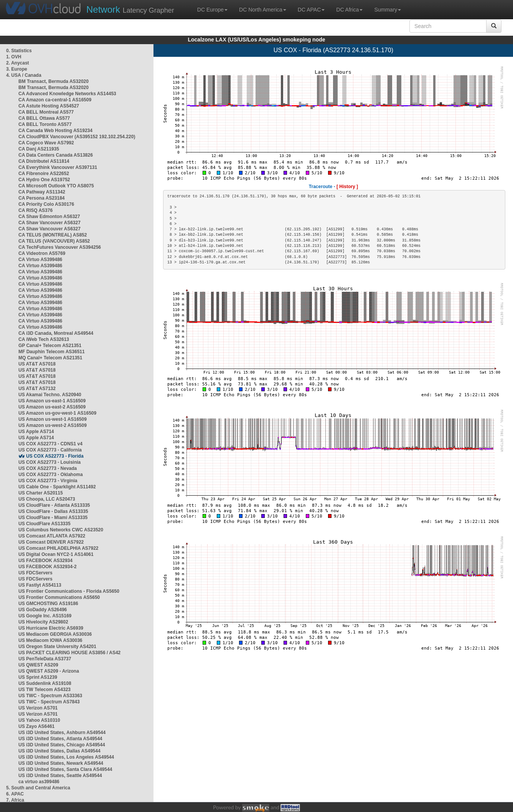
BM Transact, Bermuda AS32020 (54, 81)
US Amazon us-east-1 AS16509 (52, 401)
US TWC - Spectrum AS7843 (49, 702)
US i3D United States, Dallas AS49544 (59, 751)
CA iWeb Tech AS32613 (44, 339)
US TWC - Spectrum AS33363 (50, 696)
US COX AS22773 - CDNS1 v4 (50, 444)
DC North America (263, 10)
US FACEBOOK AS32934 (45, 561)
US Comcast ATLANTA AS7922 (52, 536)
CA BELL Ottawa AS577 (44, 118)
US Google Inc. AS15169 (45, 616)
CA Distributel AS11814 (44, 161)
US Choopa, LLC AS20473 (47, 499)
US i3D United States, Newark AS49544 (61, 763)
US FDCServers (35, 573)
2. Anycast (18, 63)
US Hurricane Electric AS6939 (51, 628)
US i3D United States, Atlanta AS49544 (60, 739)
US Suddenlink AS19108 (45, 683)
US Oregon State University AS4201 (57, 647)
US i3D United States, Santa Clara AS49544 (65, 769)
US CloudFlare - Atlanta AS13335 (54, 505)
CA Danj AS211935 (39, 149)
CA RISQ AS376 (35, 210)
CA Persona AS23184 (42, 198)
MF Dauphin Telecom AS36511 (52, 352)
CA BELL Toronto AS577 (45, 124)
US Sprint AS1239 (38, 677)
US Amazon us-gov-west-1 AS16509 (57, 413)
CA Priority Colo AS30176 (46, 204)
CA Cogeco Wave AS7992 (46, 143)
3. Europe (17, 69)
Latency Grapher (130, 9)
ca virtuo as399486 (39, 782)
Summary (388, 10)
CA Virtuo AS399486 (40, 260)
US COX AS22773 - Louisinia (49, 462)
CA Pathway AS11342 (42, 192)
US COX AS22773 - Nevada (48, 468)
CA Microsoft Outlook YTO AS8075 (56, 186)
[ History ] (347, 187)
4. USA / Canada (24, 75)
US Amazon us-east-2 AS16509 (52, 407)
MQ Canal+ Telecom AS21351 (50, 358)
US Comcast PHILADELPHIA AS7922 (59, 548)
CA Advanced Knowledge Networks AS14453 (67, 94)
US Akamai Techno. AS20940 (50, 395)
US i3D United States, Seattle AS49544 (60, 776)
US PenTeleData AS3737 (45, 659)
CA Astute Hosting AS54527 (49, 106)
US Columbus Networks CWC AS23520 (61, 530)
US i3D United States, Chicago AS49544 (62, 745)
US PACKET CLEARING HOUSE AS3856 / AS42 (69, 653)
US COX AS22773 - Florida (55, 456)
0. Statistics (19, 51)
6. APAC (15, 794)
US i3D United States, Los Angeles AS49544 (66, 757)
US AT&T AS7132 (37, 389)
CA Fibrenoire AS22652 (44, 174)
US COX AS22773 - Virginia (48, 481)
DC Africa (349, 10)
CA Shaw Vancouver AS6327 (49, 223)
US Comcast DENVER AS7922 (51, 542)
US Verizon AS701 (38, 708)
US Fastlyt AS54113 (40, 585)
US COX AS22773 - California (50, 450)
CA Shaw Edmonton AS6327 (49, 217)
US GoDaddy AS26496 (43, 610)
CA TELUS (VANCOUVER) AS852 (54, 241)
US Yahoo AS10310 (39, 720)
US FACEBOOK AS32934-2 (48, 567)
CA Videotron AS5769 (42, 253)
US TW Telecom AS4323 (45, 690)
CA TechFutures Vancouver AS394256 (60, 247)
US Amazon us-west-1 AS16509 (53, 419)
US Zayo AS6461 (36, 726)
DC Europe (212, 10)
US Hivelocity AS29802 (43, 622)
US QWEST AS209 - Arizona (49, 671)
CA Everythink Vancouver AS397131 (58, 167)
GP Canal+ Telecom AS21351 (50, 346)
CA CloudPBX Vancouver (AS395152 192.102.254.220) (77, 137)
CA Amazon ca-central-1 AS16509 (55, 100)
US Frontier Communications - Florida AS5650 (69, 591)
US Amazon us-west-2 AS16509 (53, 425)
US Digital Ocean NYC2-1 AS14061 (56, 554)
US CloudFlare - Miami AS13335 (53, 518)
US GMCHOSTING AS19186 (48, 604)
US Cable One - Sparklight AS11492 (57, 487)
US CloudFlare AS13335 (45, 524)
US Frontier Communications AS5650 (59, 597)
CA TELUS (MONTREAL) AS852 (53, 235)
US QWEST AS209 (38, 665)
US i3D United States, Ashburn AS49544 (62, 733)
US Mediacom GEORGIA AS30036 (55, 634)
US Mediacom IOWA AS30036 (50, 640)
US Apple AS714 (36, 432)
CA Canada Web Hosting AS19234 (55, 131)
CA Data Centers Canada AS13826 (56, 155)
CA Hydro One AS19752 (44, 180)
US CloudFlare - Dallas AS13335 (53, 511)
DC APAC (311, 10)
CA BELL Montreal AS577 (46, 112)
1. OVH (14, 57)
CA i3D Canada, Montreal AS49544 (56, 333)
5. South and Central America (38, 788)
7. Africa (15, 800)
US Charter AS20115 (41, 493)
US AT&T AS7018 (37, 364)
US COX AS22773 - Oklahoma (51, 475)
